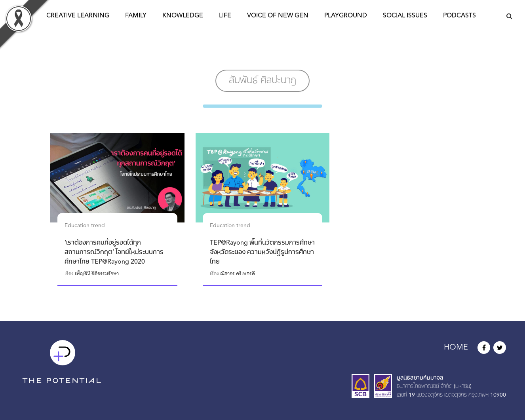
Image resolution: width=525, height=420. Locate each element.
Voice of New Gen (278, 16)
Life (225, 16)
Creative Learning (78, 16)
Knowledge (183, 16)
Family (136, 16)
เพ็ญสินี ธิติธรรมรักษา (97, 274)
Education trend (85, 226)
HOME (456, 348)
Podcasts (459, 16)
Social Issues (405, 16)
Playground (346, 16)
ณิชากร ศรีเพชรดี (238, 274)
